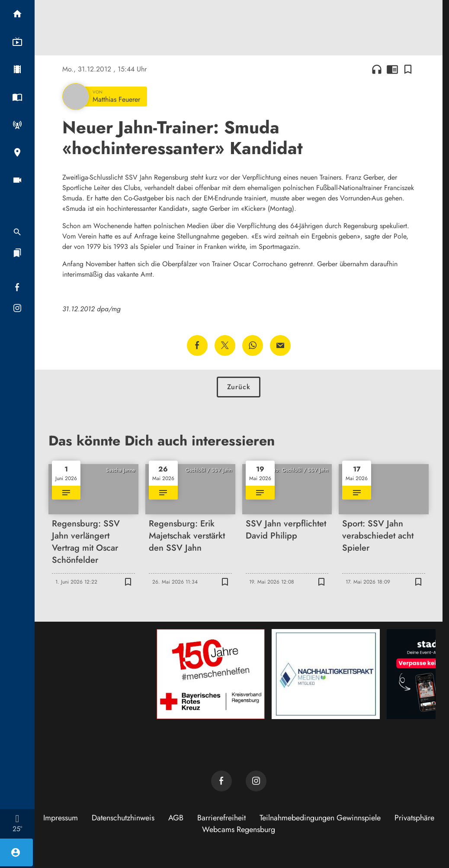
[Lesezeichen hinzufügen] (408, 69)
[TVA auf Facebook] (221, 781)
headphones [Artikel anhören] (377, 69)
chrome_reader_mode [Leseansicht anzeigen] (392, 69)
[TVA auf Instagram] (256, 781)
